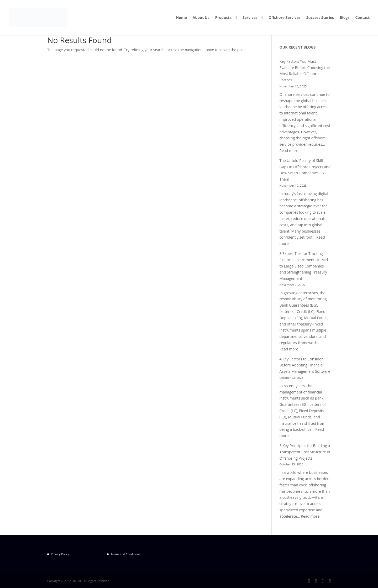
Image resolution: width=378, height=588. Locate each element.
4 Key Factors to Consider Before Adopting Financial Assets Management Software (305, 365)
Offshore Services (285, 18)
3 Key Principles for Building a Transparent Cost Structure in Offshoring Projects (305, 452)
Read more (289, 151)
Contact (362, 18)
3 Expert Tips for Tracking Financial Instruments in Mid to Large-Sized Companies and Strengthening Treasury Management (304, 266)
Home (181, 18)
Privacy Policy (60, 554)
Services (250, 18)
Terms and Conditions (126, 554)
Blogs (345, 18)
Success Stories (320, 18)
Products (223, 18)
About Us (201, 18)
